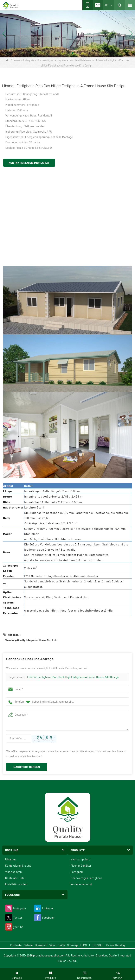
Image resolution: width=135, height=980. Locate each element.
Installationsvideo (16, 884)
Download (41, 945)
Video (53, 945)
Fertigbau (77, 872)
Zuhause (13, 60)
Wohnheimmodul (81, 884)
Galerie (28, 945)
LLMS (83, 945)
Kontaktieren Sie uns (18, 865)
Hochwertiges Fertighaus (52, 60)
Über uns (11, 859)
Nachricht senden (27, 767)
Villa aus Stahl (14, 872)
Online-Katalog (116, 945)
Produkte (16, 945)
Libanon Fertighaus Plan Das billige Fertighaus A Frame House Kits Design (73, 677)
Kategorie (29, 60)
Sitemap (73, 945)
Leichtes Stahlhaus (80, 60)
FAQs (62, 945)
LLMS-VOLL (97, 945)
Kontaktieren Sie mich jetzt (29, 163)
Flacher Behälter (81, 865)
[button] (63, 53)
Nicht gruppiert (80, 859)
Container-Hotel (15, 878)
